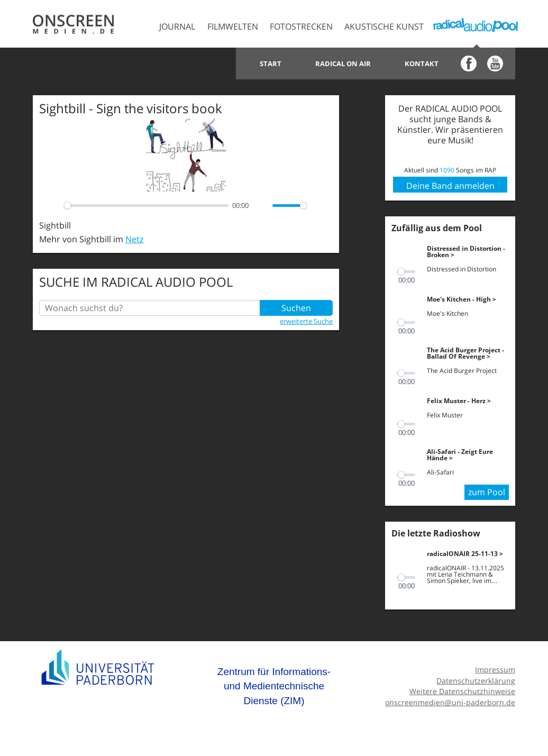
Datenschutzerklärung (476, 681)
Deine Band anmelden (450, 186)
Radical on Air (343, 63)
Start (271, 63)
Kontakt (422, 63)
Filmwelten (233, 26)
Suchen (296, 308)
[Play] (53, 205)
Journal (177, 26)
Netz (134, 239)
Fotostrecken (301, 26)
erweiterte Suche (306, 321)
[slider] (146, 206)
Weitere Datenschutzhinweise (462, 691)
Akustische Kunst (384, 26)
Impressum (495, 670)
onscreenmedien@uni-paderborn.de (450, 702)
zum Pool (487, 492)
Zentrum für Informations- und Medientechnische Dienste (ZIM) (274, 686)
